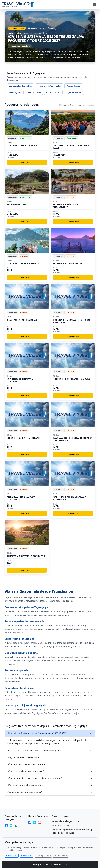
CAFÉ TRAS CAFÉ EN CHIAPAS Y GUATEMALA (70, 498)
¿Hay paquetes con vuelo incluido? (24, 757)
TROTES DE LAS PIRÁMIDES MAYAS (72, 379)
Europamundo (43, 856)
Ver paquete (27, 162)
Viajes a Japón (15, 92)
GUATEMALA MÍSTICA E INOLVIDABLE (66, 206)
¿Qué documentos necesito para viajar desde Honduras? (35, 778)
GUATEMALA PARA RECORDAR (23, 263)
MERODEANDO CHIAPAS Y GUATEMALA (21, 498)
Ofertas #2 (27, 856)
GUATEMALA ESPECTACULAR (22, 145)
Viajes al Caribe (34, 92)
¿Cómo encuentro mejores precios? (25, 792)
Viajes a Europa (74, 86)
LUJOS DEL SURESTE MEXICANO (24, 438)
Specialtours (61, 856)
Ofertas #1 (12, 856)
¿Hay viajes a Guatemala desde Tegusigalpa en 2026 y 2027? (37, 733)
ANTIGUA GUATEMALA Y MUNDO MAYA (71, 147)
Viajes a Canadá (53, 92)
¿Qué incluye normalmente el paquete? (26, 764)
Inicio (10, 33)
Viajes (18, 33)
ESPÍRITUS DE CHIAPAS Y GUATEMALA (20, 380)
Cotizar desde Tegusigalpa (49, 86)
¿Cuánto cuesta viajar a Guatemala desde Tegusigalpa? (34, 750)
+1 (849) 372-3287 (17, 28)
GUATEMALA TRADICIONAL (68, 263)
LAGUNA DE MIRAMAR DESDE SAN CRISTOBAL (71, 321)
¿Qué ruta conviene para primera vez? (26, 771)
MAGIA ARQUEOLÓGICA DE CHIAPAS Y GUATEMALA (73, 439)
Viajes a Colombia (74, 92)
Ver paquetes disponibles (20, 86)
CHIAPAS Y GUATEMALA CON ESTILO (26, 556)
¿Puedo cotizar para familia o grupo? (25, 785)
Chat (52, 28)
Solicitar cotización (37, 28)
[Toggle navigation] (95, 4)
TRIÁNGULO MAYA (17, 204)
